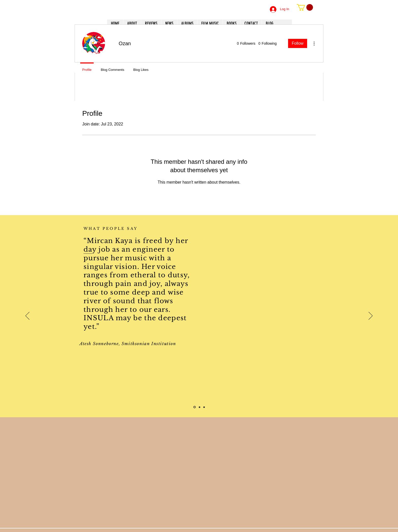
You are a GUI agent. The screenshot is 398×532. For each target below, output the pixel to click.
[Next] (371, 316)
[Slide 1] (195, 407)
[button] (305, 7)
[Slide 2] (200, 407)
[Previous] (27, 316)
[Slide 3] (204, 407)
